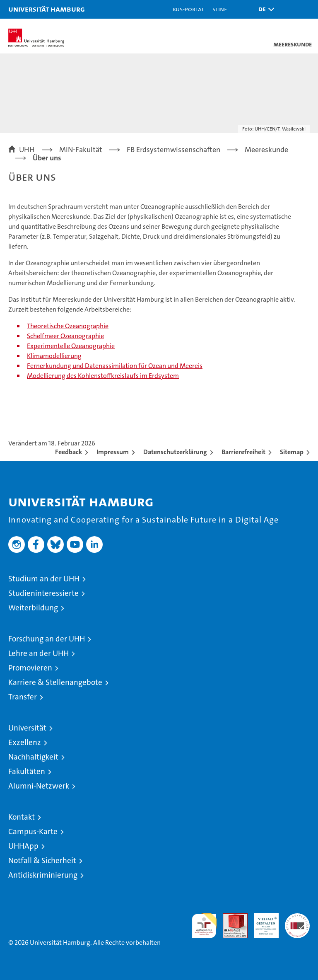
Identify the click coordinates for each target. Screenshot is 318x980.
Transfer (23, 697)
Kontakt (22, 817)
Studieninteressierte (43, 593)
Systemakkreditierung (297, 918)
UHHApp (23, 846)
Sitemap (292, 452)
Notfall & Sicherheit (42, 860)
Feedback (69, 452)
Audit (231, 918)
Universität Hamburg (47, 9)
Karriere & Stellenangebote (55, 682)
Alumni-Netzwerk (39, 786)
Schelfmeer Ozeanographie (65, 336)
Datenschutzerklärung (175, 452)
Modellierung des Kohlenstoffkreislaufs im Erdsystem (103, 376)
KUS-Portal (188, 9)
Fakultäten (27, 771)
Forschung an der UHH (47, 639)
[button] (264, 9)
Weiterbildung (33, 608)
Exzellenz (25, 742)
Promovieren (30, 668)
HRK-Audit (262, 922)
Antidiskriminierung (43, 875)
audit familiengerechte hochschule (204, 926)
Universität (27, 728)
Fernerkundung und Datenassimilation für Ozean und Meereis (115, 366)
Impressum (113, 452)
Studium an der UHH (44, 579)
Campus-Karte (33, 831)
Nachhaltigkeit (33, 757)
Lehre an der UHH (39, 653)
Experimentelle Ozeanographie (71, 346)
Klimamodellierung (54, 356)
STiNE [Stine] (220, 9)
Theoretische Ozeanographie (68, 326)
